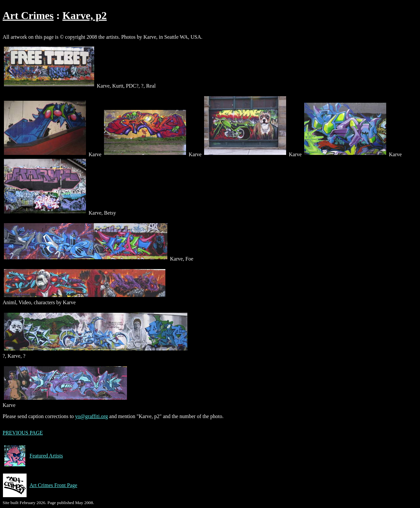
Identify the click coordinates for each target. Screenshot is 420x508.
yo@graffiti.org (92, 416)
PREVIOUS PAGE (23, 433)
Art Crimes (28, 15)
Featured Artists (33, 456)
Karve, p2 (84, 15)
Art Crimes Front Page (40, 485)
